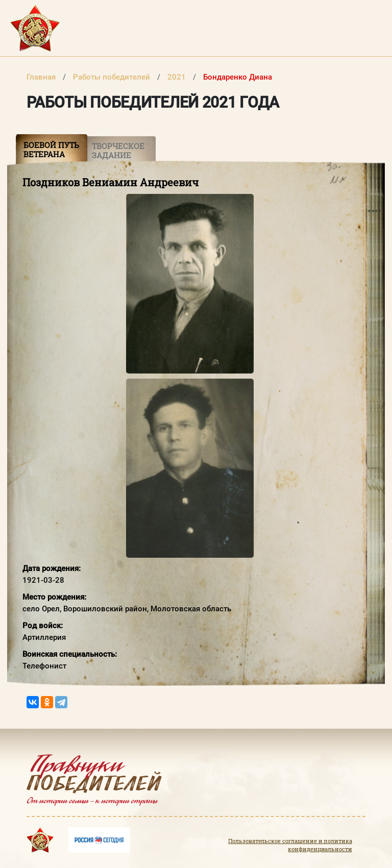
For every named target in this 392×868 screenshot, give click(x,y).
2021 (178, 77)
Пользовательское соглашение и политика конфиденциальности (290, 845)
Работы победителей (113, 77)
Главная (42, 77)
